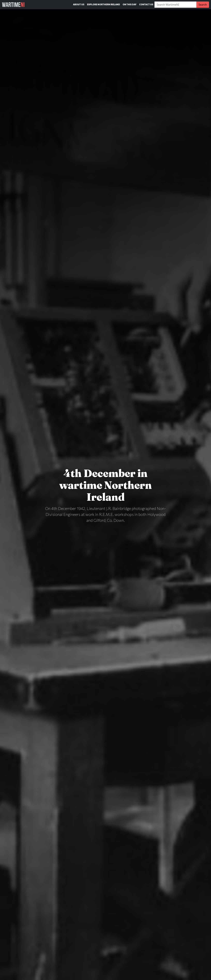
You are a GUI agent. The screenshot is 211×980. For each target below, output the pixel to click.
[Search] (175, 5)
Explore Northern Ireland (104, 4)
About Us (79, 4)
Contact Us (146, 4)
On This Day (130, 4)
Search (203, 5)
